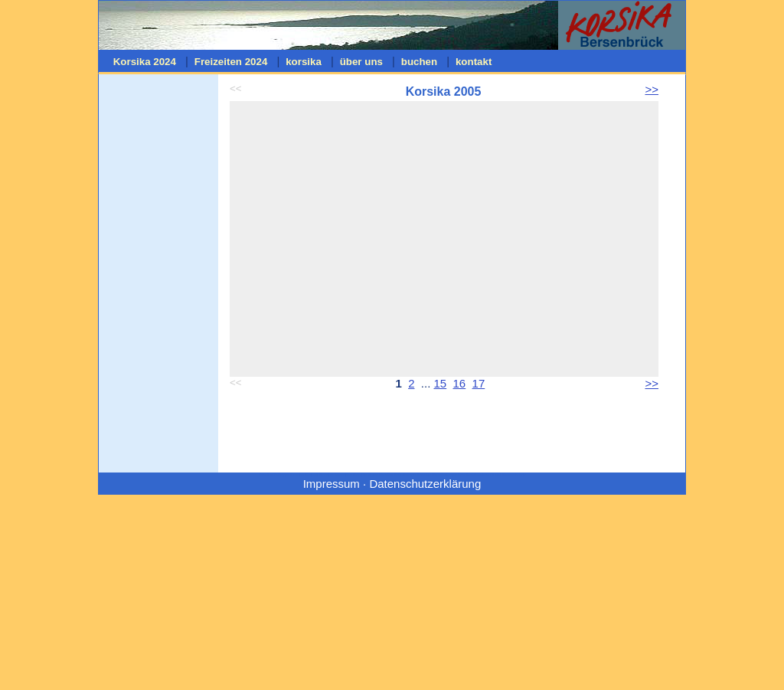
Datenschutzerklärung (425, 484)
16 (460, 383)
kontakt (474, 62)
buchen (419, 62)
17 (479, 383)
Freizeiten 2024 (231, 62)
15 (441, 383)
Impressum (332, 484)
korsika (303, 62)
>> (652, 89)
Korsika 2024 (145, 62)
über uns (361, 62)
